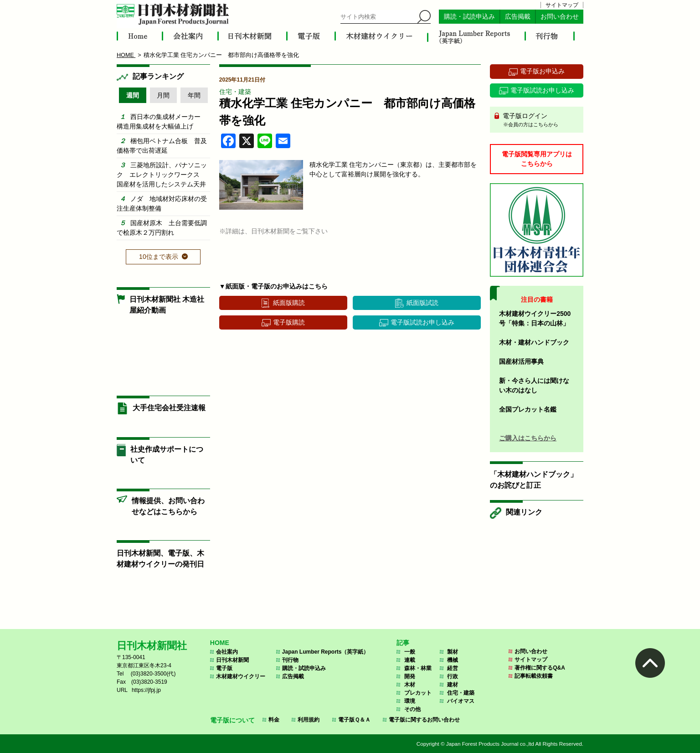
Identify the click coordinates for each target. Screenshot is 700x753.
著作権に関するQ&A (540, 668)
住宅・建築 (235, 92)
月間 (163, 95)
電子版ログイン (540, 120)
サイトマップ (562, 5)
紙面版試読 (422, 303)
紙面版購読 (289, 303)
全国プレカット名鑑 (528, 409)
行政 (453, 676)
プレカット (418, 693)
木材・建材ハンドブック (534, 342)
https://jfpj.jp (146, 690)
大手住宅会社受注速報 (169, 408)
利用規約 (309, 720)
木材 (410, 685)
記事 (403, 643)
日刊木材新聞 (232, 660)
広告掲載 (518, 17)
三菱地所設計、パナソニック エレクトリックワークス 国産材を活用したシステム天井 (162, 175)
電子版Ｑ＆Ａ (354, 720)
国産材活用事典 (521, 361)
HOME (220, 643)
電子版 (224, 668)
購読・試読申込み (469, 17)
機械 (453, 660)
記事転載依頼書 (534, 676)
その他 (412, 709)
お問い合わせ (560, 17)
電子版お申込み (542, 71)
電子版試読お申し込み (422, 322)
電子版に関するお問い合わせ (424, 720)
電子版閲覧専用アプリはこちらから (537, 159)
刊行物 (290, 660)
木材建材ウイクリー (241, 676)
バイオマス (461, 701)
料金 (274, 720)
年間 (194, 95)
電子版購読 (289, 322)
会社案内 (227, 652)
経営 (453, 668)
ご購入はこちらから (528, 438)
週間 (133, 95)
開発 (410, 676)
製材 (453, 652)
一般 (410, 652)
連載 (410, 660)
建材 (453, 685)
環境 (410, 701)
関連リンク (524, 512)
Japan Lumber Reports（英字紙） (326, 652)
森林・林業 (418, 668)
